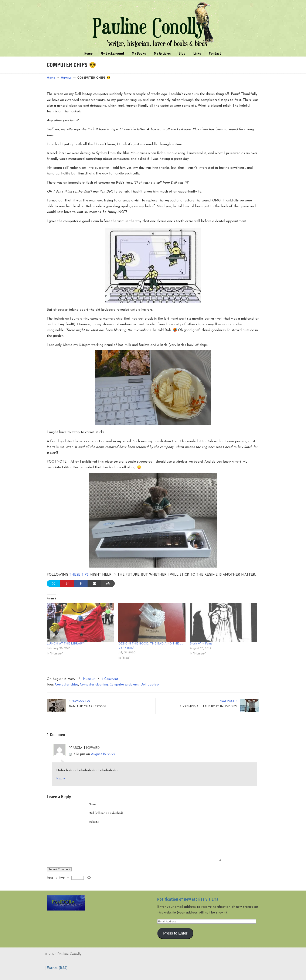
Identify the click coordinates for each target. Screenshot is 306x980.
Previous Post (80, 701)
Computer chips (67, 685)
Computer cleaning (94, 685)
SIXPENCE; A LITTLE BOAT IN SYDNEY (208, 707)
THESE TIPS (79, 575)
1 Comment (110, 679)
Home (51, 78)
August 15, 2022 (103, 754)
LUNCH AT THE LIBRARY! (66, 644)
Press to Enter (175, 940)
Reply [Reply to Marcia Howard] (61, 779)
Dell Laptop (150, 685)
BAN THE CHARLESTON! (87, 707)
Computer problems (124, 685)
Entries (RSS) (57, 974)
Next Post (228, 701)
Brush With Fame (201, 644)
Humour (66, 78)
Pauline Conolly (153, 25)
